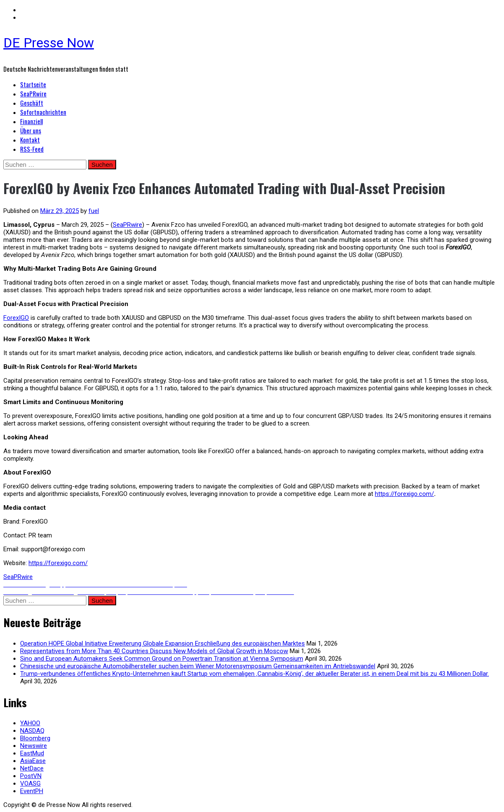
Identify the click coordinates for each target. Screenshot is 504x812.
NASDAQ (32, 731)
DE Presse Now (49, 43)
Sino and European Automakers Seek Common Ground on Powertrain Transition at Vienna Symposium (162, 659)
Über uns (31, 130)
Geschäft (32, 103)
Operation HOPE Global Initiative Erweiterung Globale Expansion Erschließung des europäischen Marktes (162, 643)
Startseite (33, 84)
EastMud (32, 753)
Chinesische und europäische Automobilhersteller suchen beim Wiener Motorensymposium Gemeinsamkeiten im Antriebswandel (198, 666)
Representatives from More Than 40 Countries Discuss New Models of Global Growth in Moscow (154, 651)
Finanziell (31, 121)
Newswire (34, 746)
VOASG (30, 783)
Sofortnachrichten (43, 112)
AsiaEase (33, 761)
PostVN (31, 776)
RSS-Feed (32, 149)
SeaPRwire (33, 93)
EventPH (32, 791)
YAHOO (30, 723)
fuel (94, 211)
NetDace (32, 768)
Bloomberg (35, 738)
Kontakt (30, 140)
